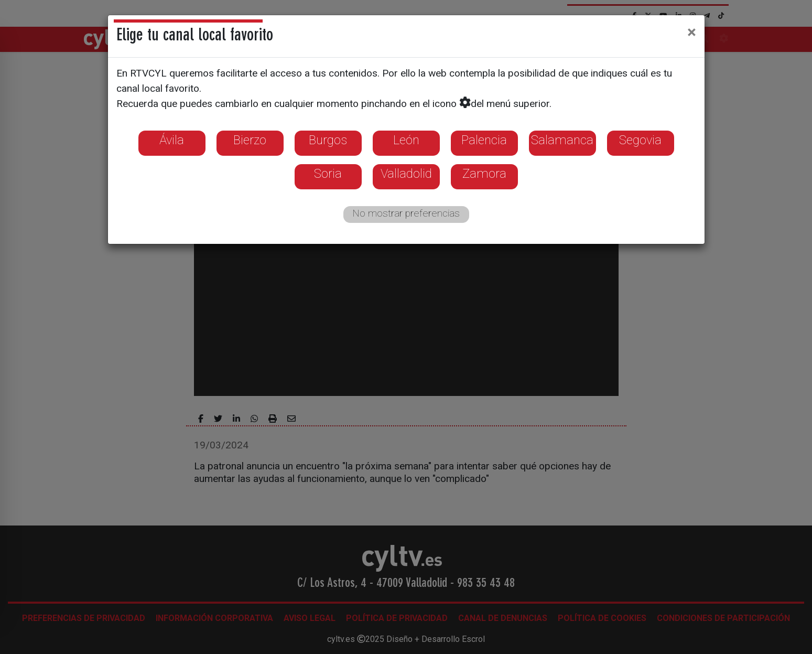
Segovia (640, 140)
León (406, 140)
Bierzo (250, 140)
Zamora (484, 174)
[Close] (692, 32)
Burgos (328, 140)
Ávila (172, 140)
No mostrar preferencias (406, 213)
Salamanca (562, 140)
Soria (328, 174)
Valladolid (406, 174)
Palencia (484, 140)
